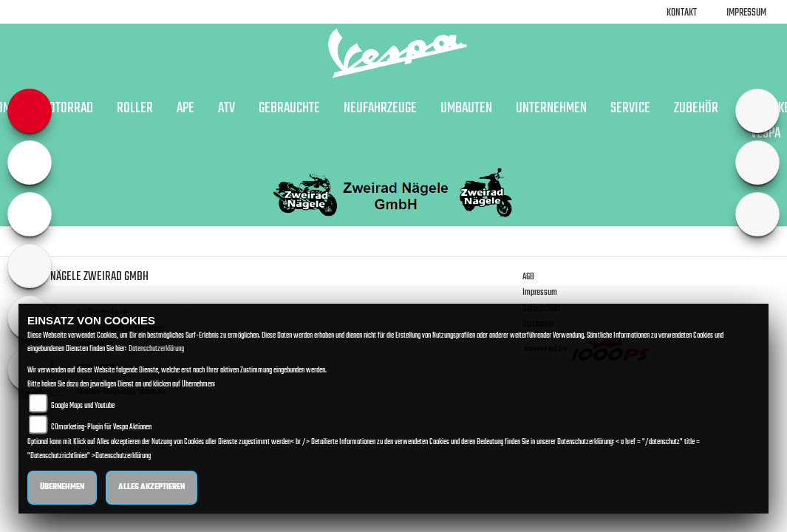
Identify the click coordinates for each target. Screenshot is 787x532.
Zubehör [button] (696, 109)
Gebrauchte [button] (289, 109)
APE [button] (185, 109)
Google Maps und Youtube (83, 406)
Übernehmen (62, 487)
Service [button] (630, 109)
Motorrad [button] (67, 109)
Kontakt (682, 13)
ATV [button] (226, 109)
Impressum (746, 13)
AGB (528, 277)
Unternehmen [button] (551, 109)
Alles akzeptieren (151, 487)
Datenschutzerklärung (156, 349)
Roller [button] (135, 109)
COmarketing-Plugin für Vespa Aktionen (101, 427)
